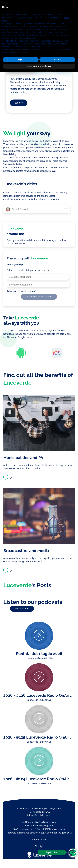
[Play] (39, 636)
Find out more (22, 609)
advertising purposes (48, 829)
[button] (74, 801)
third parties (51, 820)
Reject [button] (21, 856)
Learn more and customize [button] (39, 862)
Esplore (19, 103)
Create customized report (39, 297)
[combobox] (38, 209)
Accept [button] (57, 856)
